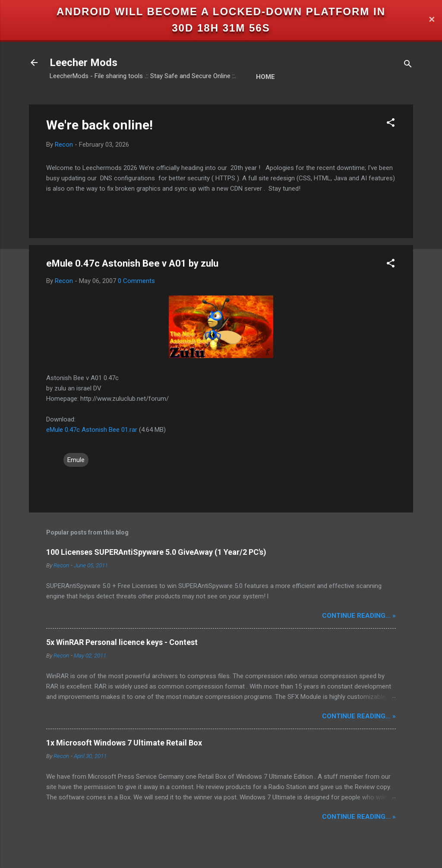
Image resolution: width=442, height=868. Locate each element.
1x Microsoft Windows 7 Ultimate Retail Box (124, 743)
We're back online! (99, 125)
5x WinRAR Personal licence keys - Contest (122, 642)
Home (265, 77)
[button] (391, 124)
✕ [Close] (432, 20)
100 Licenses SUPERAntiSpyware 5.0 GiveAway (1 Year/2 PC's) (156, 552)
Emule (76, 460)
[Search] (408, 65)
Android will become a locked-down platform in (221, 11)
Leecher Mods (84, 63)
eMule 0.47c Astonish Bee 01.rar (92, 430)
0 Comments (136, 281)
